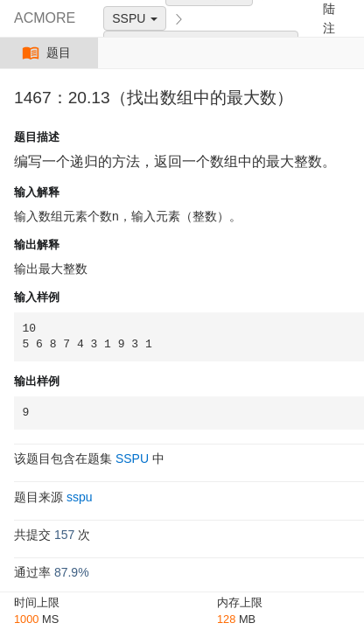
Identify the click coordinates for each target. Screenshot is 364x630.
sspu (80, 497)
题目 (49, 53)
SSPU (135, 18)
